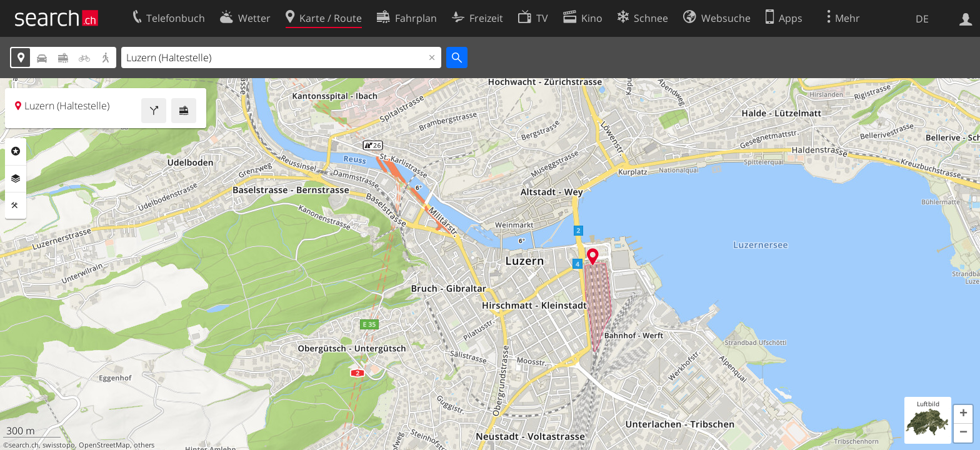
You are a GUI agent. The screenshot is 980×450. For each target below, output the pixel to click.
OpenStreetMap (104, 445)
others (144, 445)
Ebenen (16, 179)
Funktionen (16, 206)
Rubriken (16, 151)
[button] (963, 414)
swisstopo (59, 445)
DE (922, 19)
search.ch (24, 445)
